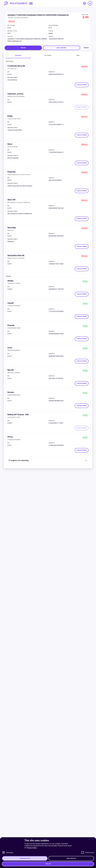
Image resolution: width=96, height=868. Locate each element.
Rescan (23, 48)
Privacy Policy (32, 866)
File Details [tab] (48, 55)
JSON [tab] (78, 55)
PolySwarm (15, 3)
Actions (86, 48)
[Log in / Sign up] (90, 3)
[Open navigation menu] (31, 3)
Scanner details (82, 85)
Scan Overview (61, 48)
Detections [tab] (18, 55)
